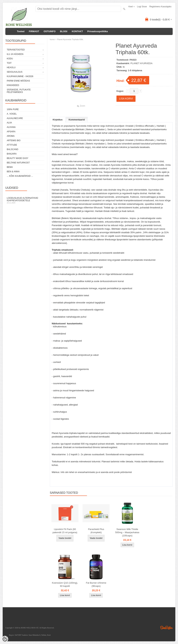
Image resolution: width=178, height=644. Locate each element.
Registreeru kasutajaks (160, 7)
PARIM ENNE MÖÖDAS (18, 81)
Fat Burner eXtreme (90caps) (96, 584)
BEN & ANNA (13, 172)
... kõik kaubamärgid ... (20, 176)
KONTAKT (77, 31)
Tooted (21, 31)
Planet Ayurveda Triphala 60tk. (70, 39)
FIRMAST (34, 31)
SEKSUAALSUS (15, 72)
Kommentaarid (77, 120)
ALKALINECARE (15, 118)
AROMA (11, 136)
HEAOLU (11, 67)
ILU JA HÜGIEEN (15, 54)
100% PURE (13, 109)
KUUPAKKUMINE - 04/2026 (20, 76)
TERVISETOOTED (16, 50)
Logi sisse (142, 7)
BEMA (10, 167)
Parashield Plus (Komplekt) (96, 531)
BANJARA (12, 154)
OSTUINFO (50, 31)
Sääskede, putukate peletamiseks (19, 91)
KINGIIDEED (13, 85)
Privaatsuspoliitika (98, 31)
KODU (10, 59)
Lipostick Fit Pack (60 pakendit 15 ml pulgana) (65, 531)
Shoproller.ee (166, 628)
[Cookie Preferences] (5, 639)
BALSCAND (13, 149)
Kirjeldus (58, 120)
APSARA (11, 132)
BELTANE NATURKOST (18, 163)
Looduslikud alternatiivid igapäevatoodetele (25, 200)
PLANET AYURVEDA (142, 63)
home (52, 39)
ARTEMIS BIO (14, 140)
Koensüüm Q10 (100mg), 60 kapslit (65, 584)
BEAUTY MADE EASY (18, 158)
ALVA (9, 123)
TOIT (9, 63)
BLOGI (64, 31)
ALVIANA (11, 127)
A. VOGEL (12, 114)
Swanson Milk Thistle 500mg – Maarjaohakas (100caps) (127, 532)
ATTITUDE (12, 145)
